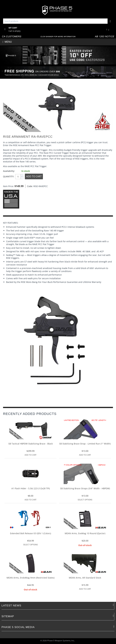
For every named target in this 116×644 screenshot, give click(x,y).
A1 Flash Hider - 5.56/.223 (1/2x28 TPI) (31, 489)
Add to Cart (34, 176)
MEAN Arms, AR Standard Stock (85, 578)
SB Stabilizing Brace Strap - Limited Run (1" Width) (85, 444)
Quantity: (8, 176)
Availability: (9, 171)
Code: (29, 186)
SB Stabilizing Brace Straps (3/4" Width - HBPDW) (85, 489)
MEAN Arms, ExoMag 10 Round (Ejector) (85, 533)
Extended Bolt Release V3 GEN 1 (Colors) (31, 533)
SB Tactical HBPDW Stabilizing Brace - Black (31, 444)
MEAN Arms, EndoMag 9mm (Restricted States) (31, 578)
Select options (85, 500)
